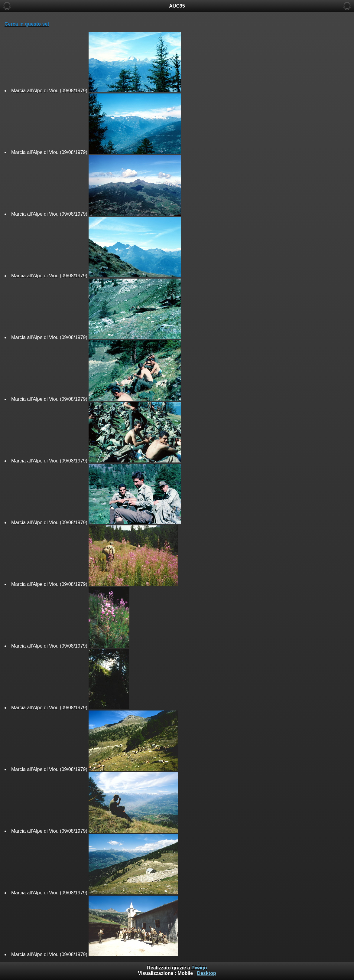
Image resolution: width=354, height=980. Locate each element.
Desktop (207, 973)
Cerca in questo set (27, 24)
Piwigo (199, 968)
